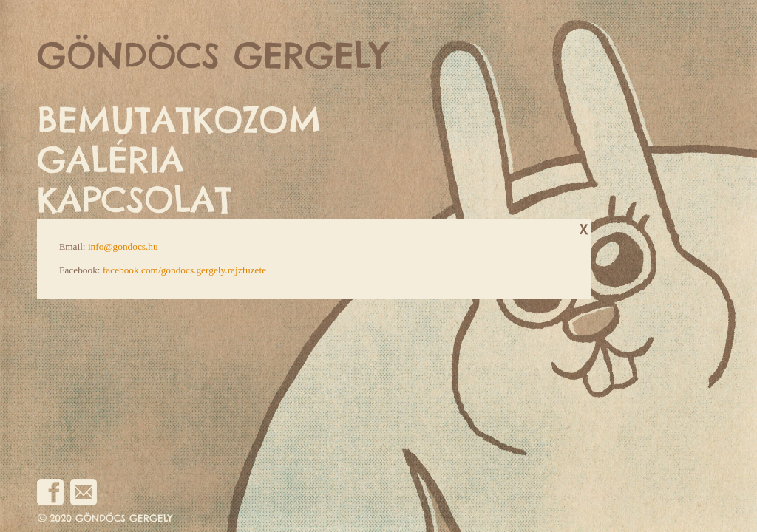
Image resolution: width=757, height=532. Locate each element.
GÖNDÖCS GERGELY (212, 56)
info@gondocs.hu (123, 246)
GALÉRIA (111, 160)
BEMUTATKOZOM (179, 120)
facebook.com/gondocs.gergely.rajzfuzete (184, 270)
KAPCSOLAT (135, 200)
